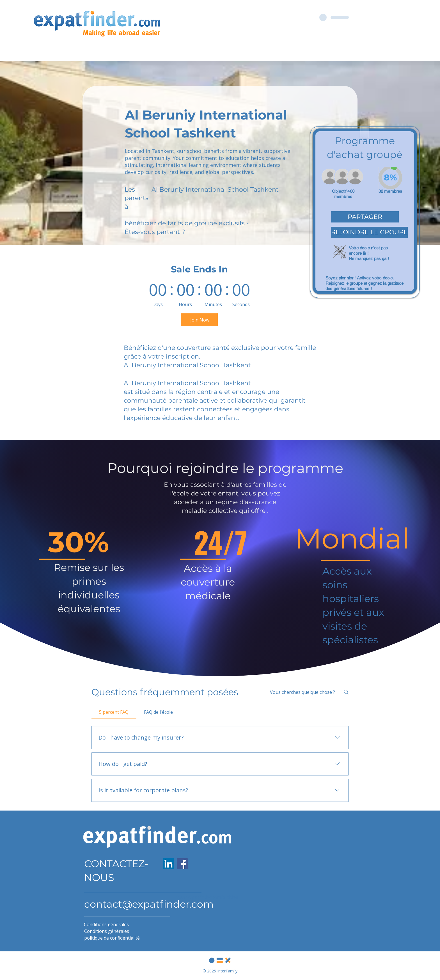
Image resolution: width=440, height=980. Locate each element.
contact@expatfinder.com (149, 904)
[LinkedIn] (169, 864)
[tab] (114, 712)
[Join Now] (199, 320)
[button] (365, 217)
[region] (365, 212)
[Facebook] (182, 864)
